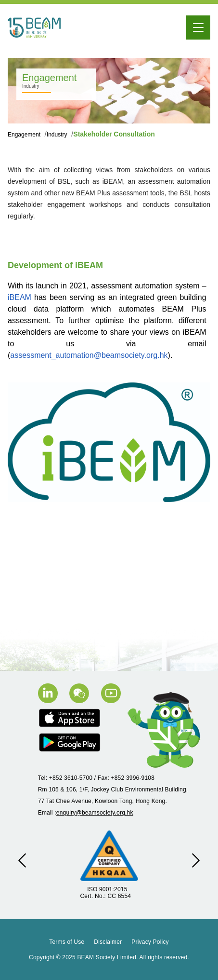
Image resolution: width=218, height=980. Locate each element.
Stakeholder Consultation (114, 134)
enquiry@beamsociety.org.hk (95, 813)
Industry (58, 135)
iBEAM (19, 297)
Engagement (25, 135)
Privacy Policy (150, 942)
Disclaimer (108, 942)
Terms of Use (67, 942)
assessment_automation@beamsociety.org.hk (89, 355)
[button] (22, 860)
